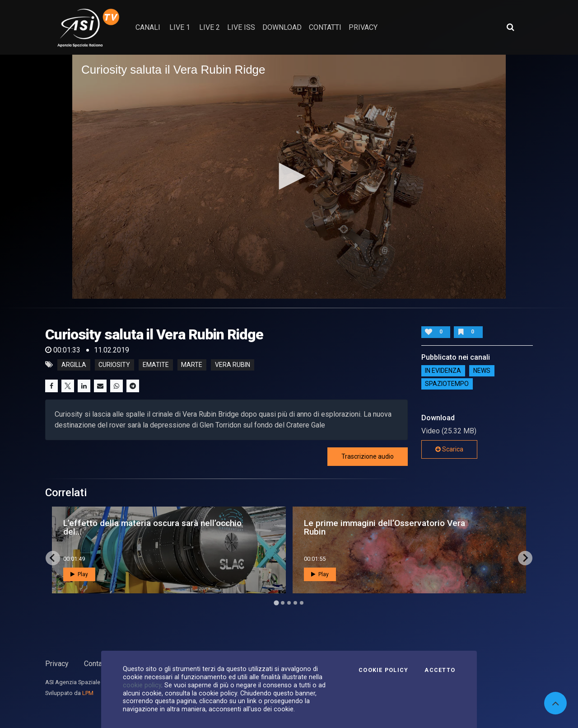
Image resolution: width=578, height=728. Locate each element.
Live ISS (241, 27)
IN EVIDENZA (443, 371)
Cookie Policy (383, 670)
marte (192, 365)
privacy (363, 27)
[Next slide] (525, 558)
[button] (289, 176)
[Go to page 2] (283, 603)
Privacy (57, 664)
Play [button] (79, 574)
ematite (156, 365)
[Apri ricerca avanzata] (510, 27)
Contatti (96, 664)
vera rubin (233, 365)
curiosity (114, 365)
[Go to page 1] (276, 603)
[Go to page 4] (295, 603)
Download (282, 27)
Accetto (440, 670)
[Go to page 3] (289, 603)
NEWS (482, 371)
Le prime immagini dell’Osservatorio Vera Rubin (385, 527)
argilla (74, 365)
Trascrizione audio (368, 456)
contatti (325, 27)
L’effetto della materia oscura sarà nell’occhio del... (152, 527)
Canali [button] (148, 27)
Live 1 (180, 27)
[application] (289, 177)
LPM (88, 693)
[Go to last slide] (53, 558)
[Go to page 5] (302, 603)
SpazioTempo (447, 384)
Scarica (449, 449)
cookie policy (142, 685)
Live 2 (210, 27)
